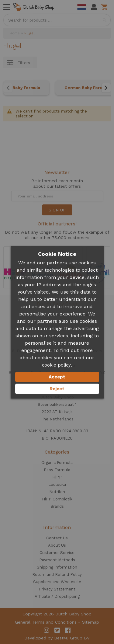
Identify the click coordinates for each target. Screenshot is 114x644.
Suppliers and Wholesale (57, 582)
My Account (94, 7)
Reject (57, 389)
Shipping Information (57, 567)
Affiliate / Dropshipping (57, 596)
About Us (57, 545)
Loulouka (57, 484)
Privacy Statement (57, 589)
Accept (57, 377)
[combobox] (57, 20)
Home (15, 33)
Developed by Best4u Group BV (57, 638)
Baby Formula (26, 88)
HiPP (57, 477)
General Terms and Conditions (46, 622)
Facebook (68, 630)
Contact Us (57, 538)
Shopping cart (105, 7)
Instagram (47, 630)
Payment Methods (57, 560)
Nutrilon (57, 492)
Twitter (57, 630)
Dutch (82, 7)
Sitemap (91, 622)
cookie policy (56, 365)
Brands (57, 506)
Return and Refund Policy (57, 574)
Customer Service (57, 553)
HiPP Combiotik (57, 499)
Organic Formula (57, 463)
